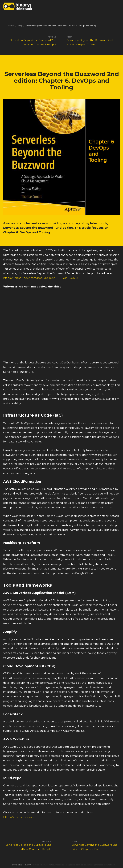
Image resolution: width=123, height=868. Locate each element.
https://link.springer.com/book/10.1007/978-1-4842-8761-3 (41, 278)
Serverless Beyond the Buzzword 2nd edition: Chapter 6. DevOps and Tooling (61, 26)
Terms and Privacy (21, 865)
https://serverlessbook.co (20, 817)
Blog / (21, 26)
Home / (12, 26)
